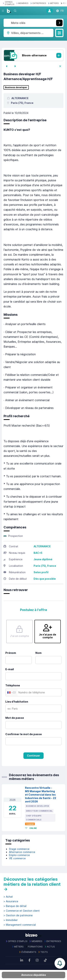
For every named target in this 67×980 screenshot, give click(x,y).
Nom (39, 653)
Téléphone (13, 685)
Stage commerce (19, 849)
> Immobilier (11, 920)
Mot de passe (15, 718)
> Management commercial (20, 925)
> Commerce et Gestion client (22, 911)
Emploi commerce (19, 855)
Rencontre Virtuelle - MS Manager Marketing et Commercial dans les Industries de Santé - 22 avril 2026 (41, 795)
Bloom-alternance (34, 55)
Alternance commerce (22, 852)
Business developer (16, 87)
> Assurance (11, 901)
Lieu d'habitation (17, 702)
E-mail (10, 669)
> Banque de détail (15, 906)
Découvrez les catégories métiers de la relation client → (32, 884)
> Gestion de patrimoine (18, 915)
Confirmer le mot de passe (24, 734)
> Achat (8, 897)
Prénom (11, 653)
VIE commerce (17, 858)
